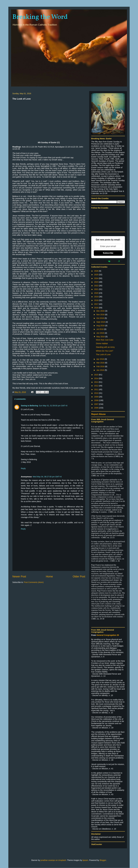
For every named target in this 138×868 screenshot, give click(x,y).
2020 (97, 293)
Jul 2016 (100, 329)
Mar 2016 (101, 363)
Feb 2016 (101, 366)
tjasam (85, 860)
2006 (97, 408)
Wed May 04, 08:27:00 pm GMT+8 (47, 477)
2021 (97, 289)
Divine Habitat (102, 343)
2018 (97, 300)
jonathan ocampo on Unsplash (53, 860)
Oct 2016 (100, 318)
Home (49, 576)
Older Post (79, 576)
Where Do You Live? (105, 351)
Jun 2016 (101, 333)
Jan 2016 (101, 370)
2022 (97, 286)
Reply (23, 468)
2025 (97, 275)
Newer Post (19, 576)
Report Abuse (98, 414)
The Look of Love (103, 354)
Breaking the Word (40, 17)
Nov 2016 (101, 315)
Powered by (108, 261)
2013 (97, 382)
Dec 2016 (101, 311)
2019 (97, 297)
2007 (97, 404)
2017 (97, 304)
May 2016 (101, 337)
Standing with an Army (105, 347)
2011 (97, 389)
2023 (97, 282)
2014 (97, 378)
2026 (97, 271)
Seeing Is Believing (30, 406)
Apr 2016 (100, 359)
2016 (97, 308)
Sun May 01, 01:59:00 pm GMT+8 (53, 406)
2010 (97, 393)
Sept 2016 (101, 322)
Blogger (103, 860)
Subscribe (108, 253)
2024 (97, 278)
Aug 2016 (101, 326)
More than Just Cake (105, 340)
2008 (97, 400)
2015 (97, 375)
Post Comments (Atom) (34, 582)
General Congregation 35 (108, 635)
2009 (97, 397)
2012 (97, 386)
